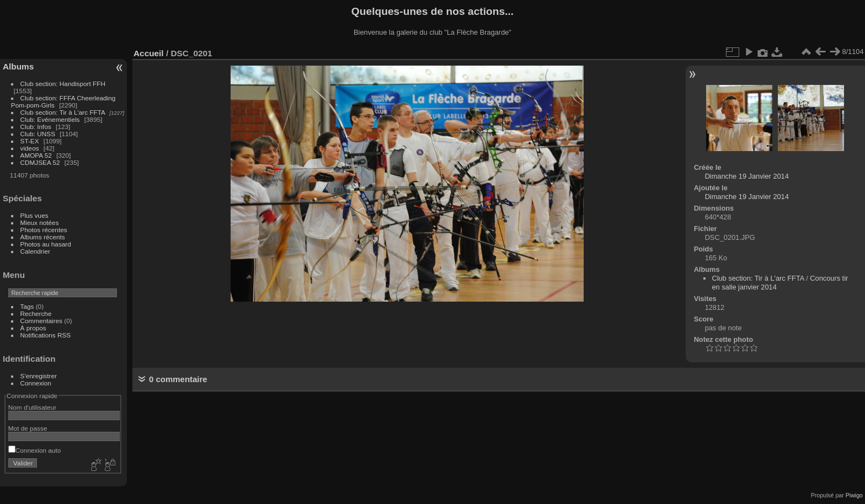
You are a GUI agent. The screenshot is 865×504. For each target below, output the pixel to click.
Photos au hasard (46, 244)
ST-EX (30, 141)
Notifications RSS (46, 335)
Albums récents (43, 237)
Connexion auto (34, 450)
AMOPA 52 (36, 155)
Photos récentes (44, 230)
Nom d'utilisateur (32, 407)
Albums (18, 66)
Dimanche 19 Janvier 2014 (747, 176)
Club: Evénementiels (50, 119)
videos (30, 148)
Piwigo (854, 495)
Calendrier (35, 251)
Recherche (36, 313)
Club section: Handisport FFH (63, 84)
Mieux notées (40, 222)
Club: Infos (36, 127)
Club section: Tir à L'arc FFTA (63, 112)
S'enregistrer (39, 376)
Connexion (36, 383)
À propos (33, 328)
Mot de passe (28, 428)
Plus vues (34, 215)
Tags (27, 306)
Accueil (149, 53)
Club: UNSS (38, 134)
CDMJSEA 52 (40, 162)
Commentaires (42, 321)
